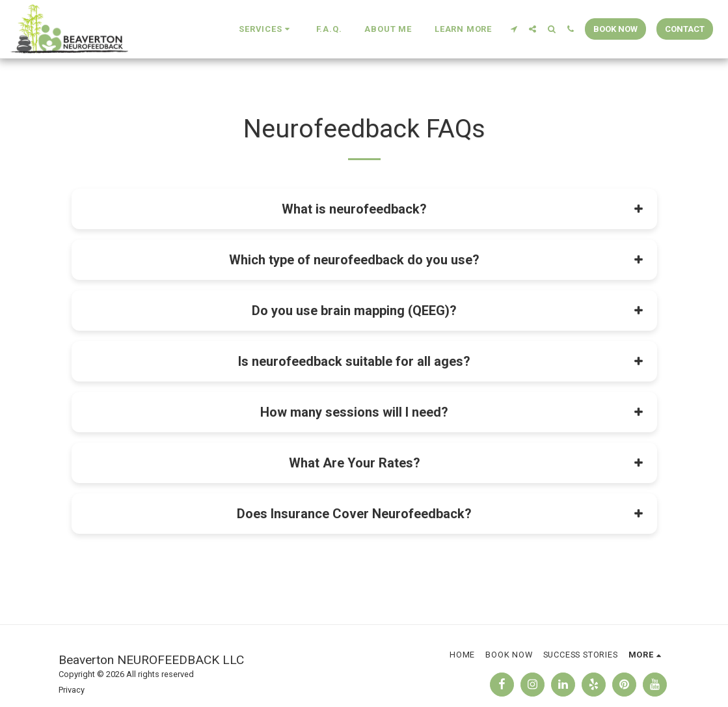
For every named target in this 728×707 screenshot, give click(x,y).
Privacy (72, 690)
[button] (266, 29)
